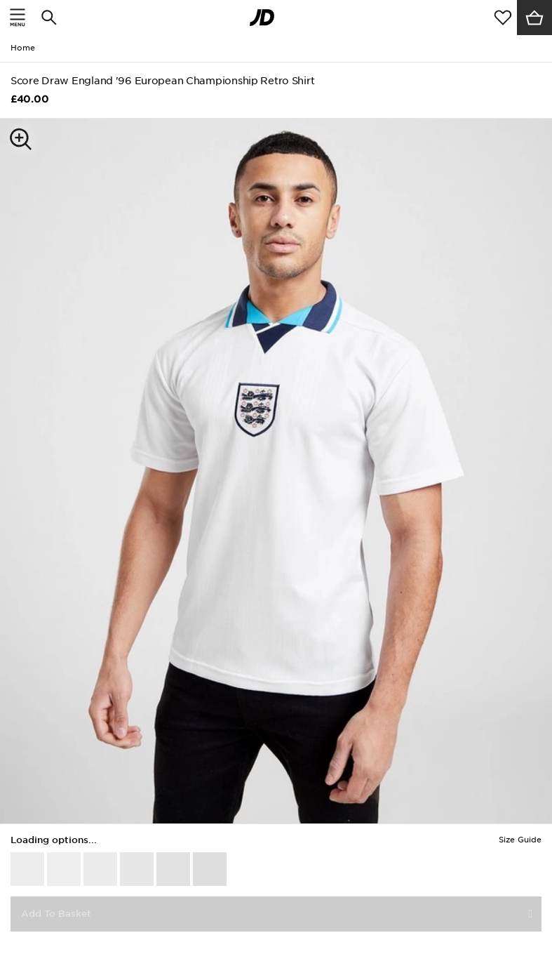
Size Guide (520, 840)
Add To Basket (56, 914)
